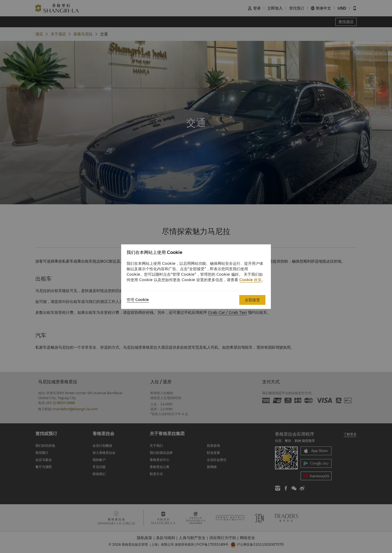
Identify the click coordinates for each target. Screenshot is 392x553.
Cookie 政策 (250, 280)
